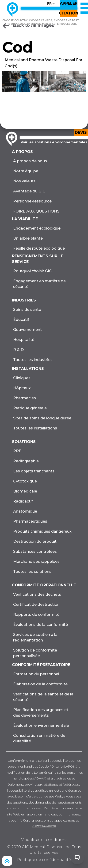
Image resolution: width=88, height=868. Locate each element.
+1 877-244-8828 (44, 826)
